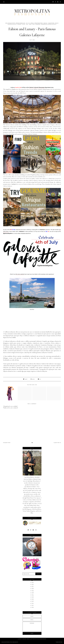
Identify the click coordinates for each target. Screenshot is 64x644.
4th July (28, 23)
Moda (30, 24)
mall (27, 24)
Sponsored (38, 24)
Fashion (45, 23)
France (57, 23)
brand (32, 23)
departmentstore (39, 23)
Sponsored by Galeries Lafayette (49, 24)
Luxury (24, 24)
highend (19, 24)
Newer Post (7, 443)
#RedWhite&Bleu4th (21, 23)
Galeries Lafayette (12, 24)
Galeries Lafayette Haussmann (37, 87)
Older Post (57, 443)
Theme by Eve (59, 642)
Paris (34, 24)
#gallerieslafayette (10, 23)
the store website (20, 274)
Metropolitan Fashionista (12, 642)
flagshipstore (51, 23)
